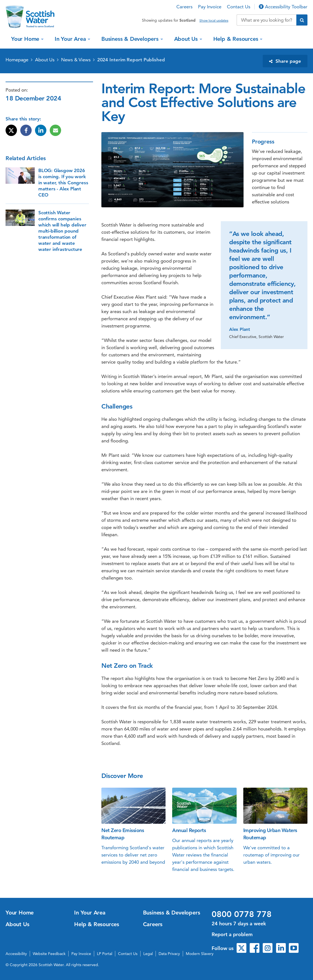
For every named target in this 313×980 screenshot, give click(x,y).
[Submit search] (302, 20)
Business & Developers (131, 39)
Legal (148, 954)
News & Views (76, 60)
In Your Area (71, 39)
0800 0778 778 (242, 914)
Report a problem (232, 934)
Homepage (17, 60)
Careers (184, 7)
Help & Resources (237, 39)
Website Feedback (49, 954)
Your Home (26, 39)
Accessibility (16, 954)
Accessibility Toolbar (283, 7)
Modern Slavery (200, 954)
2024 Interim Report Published (131, 60)
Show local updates (214, 21)
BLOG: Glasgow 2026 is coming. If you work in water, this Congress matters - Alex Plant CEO (63, 183)
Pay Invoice (210, 7)
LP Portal (105, 954)
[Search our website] (266, 20)
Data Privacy (169, 954)
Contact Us (239, 7)
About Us (187, 39)
